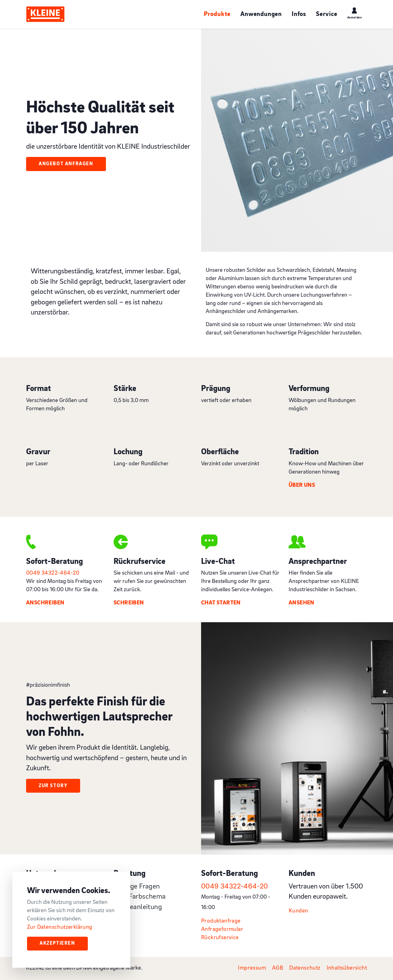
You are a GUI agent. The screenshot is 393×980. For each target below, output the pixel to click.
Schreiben (129, 603)
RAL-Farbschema (140, 897)
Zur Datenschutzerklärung (60, 927)
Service (327, 14)
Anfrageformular (222, 929)
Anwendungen (261, 14)
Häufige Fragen (137, 887)
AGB (278, 968)
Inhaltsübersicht (347, 968)
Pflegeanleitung (138, 907)
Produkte (217, 14)
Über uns (302, 485)
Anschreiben (45, 603)
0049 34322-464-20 (53, 573)
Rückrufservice (220, 938)
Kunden (298, 911)
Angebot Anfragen (66, 164)
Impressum (252, 968)
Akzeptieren (57, 943)
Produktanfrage (221, 921)
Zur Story (53, 786)
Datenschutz (305, 968)
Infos (299, 14)
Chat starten (221, 603)
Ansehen (302, 603)
